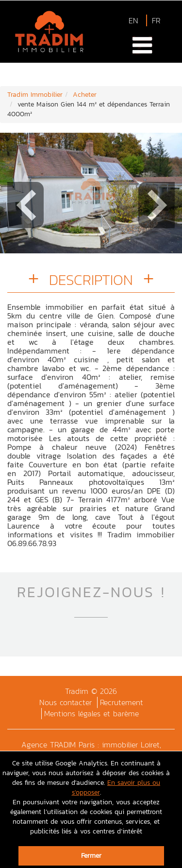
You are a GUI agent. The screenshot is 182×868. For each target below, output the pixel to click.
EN (133, 20)
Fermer (91, 856)
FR (156, 20)
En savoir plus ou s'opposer (116, 788)
